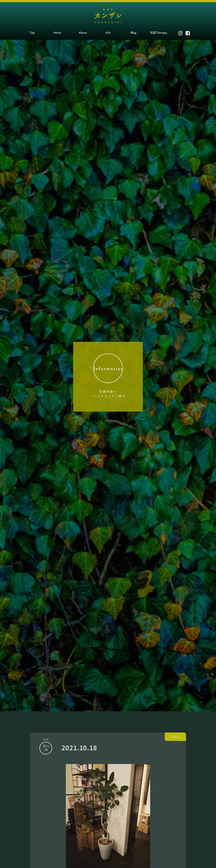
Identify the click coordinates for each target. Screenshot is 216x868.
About (83, 33)
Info (108, 33)
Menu (57, 33)
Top (32, 33)
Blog (133, 33)
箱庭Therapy (159, 33)
